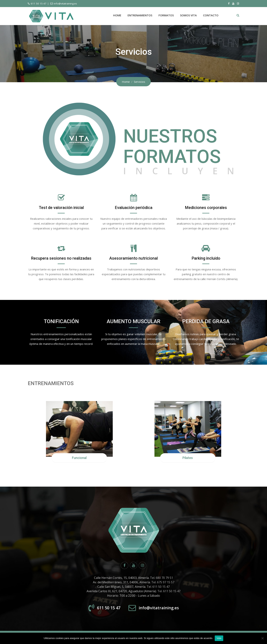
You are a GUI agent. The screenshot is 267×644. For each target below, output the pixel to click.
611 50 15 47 (39, 4)
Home (117, 15)
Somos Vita (188, 15)
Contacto (211, 15)
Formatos (166, 15)
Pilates (188, 459)
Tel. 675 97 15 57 (163, 583)
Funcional (79, 459)
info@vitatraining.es (65, 4)
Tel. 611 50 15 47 (158, 588)
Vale (219, 638)
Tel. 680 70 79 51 (161, 579)
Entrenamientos (140, 15)
